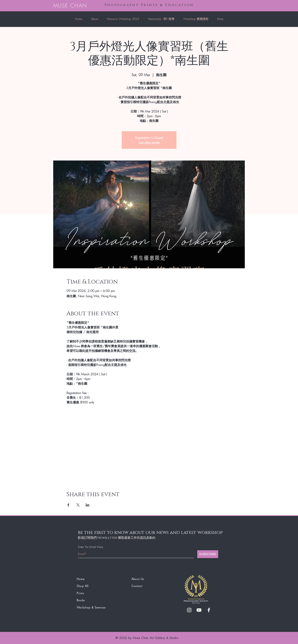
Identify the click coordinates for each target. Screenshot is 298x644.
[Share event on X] (78, 505)
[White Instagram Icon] (189, 610)
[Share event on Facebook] (68, 505)
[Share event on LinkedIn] (88, 505)
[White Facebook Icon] (209, 610)
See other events (149, 142)
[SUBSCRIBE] (208, 554)
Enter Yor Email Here (91, 547)
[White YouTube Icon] (199, 610)
